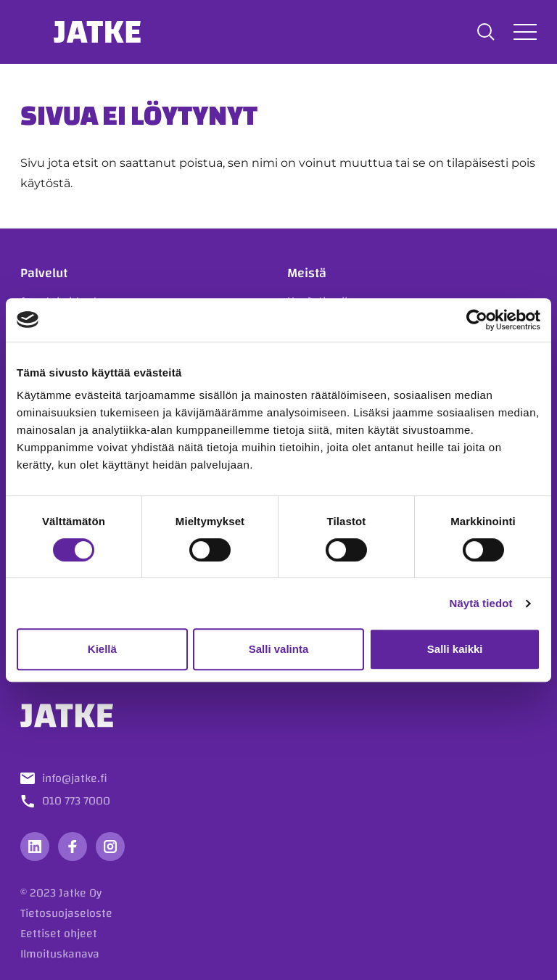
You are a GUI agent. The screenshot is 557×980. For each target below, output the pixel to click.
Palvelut (44, 273)
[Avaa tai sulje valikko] (525, 32)
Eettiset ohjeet (59, 934)
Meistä (307, 273)
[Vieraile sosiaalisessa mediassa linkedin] (35, 847)
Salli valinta (279, 649)
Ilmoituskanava (60, 954)
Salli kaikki (455, 649)
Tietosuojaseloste (66, 913)
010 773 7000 (76, 801)
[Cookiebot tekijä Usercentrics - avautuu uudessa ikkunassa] (477, 320)
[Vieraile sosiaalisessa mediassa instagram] (110, 847)
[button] (486, 32)
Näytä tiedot (481, 603)
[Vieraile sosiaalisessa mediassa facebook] (73, 847)
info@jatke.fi (75, 778)
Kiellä (102, 649)
